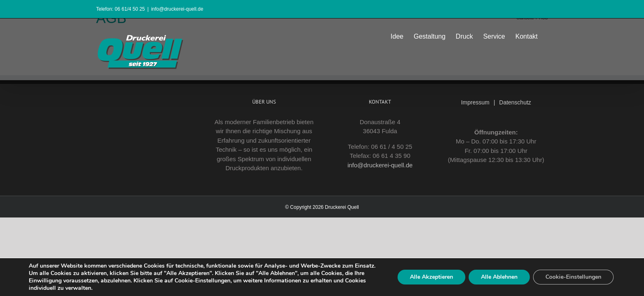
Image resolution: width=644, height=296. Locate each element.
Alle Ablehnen (499, 277)
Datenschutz (515, 102)
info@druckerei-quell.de (177, 9)
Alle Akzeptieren (431, 277)
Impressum (475, 102)
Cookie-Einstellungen (573, 277)
